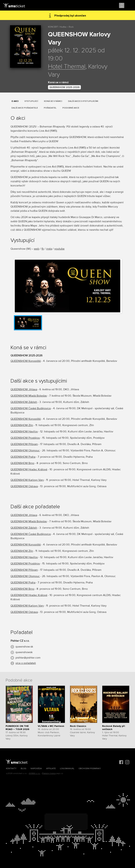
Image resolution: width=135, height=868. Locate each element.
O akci (15, 101)
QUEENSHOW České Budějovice (31, 408)
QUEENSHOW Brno (22, 463)
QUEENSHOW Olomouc (25, 451)
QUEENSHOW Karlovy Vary (27, 480)
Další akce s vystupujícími (83, 101)
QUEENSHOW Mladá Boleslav (29, 396)
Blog (24, 769)
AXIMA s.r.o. (35, 773)
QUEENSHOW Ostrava (24, 486)
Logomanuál (67, 769)
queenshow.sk (24, 647)
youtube (59, 249)
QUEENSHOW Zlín (22, 425)
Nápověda (36, 769)
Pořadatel (50, 108)
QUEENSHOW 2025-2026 (64, 87)
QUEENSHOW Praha (23, 457)
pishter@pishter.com (28, 658)
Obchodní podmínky (90, 769)
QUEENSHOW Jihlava (24, 389)
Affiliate (51, 769)
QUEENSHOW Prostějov (25, 438)
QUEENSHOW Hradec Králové (29, 469)
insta (49, 249)
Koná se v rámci (53, 101)
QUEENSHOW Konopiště (26, 361)
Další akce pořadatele (25, 108)
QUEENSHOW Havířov (24, 432)
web (37, 249)
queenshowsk (24, 652)
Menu (129, 6)
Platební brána (49, 773)
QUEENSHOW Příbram (24, 444)
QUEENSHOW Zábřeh (24, 402)
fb (43, 249)
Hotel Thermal (67, 67)
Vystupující (31, 101)
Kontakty (11, 769)
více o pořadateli (26, 663)
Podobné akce (71, 108)
